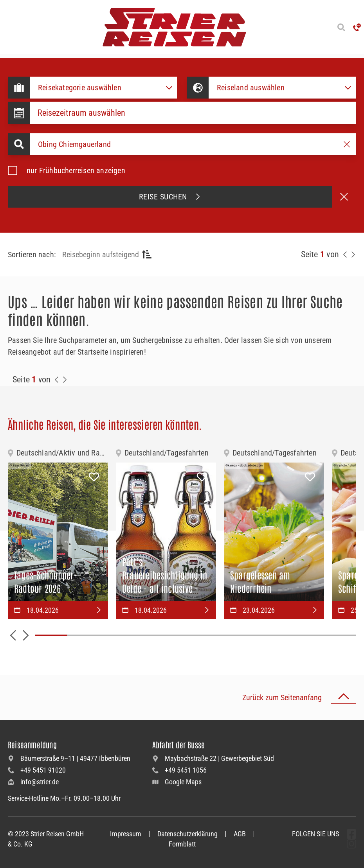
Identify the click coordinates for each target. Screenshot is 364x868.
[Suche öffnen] (341, 27)
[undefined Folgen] (351, 834)
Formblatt (182, 844)
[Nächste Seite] (353, 255)
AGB (240, 834)
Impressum (126, 834)
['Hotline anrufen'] (357, 27)
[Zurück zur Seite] (345, 255)
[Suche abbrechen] (344, 197)
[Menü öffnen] (8, 27)
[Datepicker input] (193, 113)
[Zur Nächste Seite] (65, 380)
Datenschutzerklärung (187, 834)
